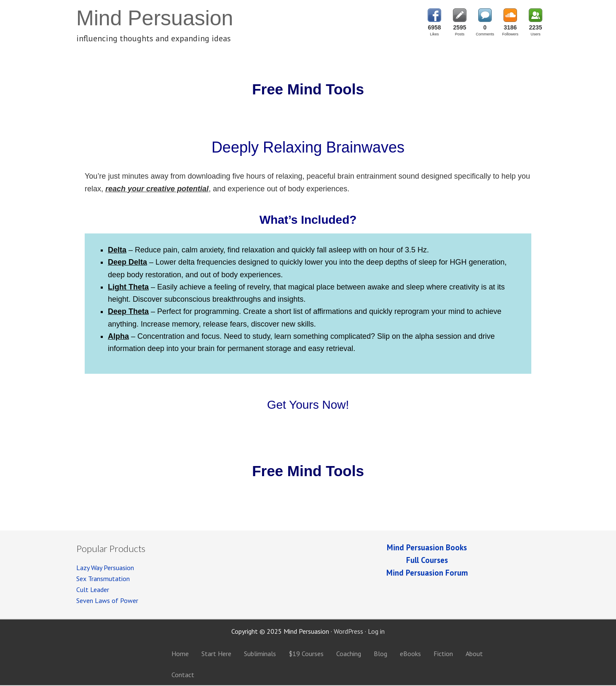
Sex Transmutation (103, 579)
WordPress (348, 631)
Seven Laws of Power (107, 600)
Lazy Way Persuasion (105, 568)
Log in (376, 631)
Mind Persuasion (155, 18)
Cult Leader (93, 590)
